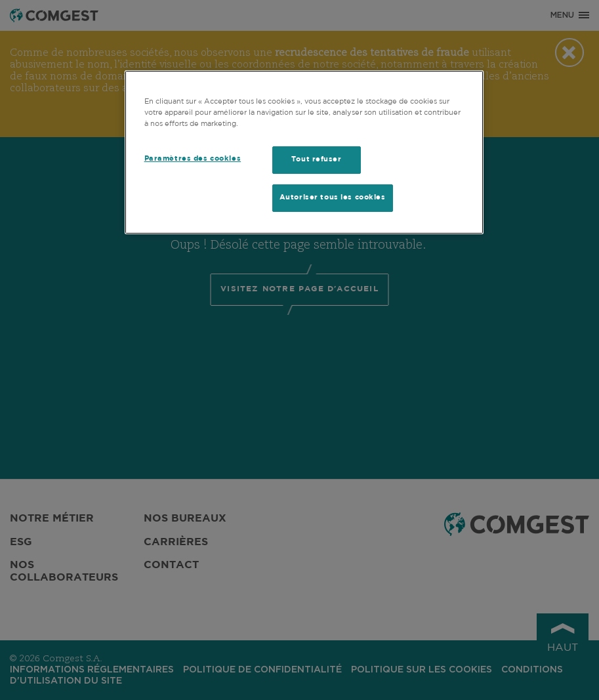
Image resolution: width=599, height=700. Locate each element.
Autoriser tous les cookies (333, 197)
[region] (304, 152)
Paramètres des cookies (193, 159)
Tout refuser (317, 159)
